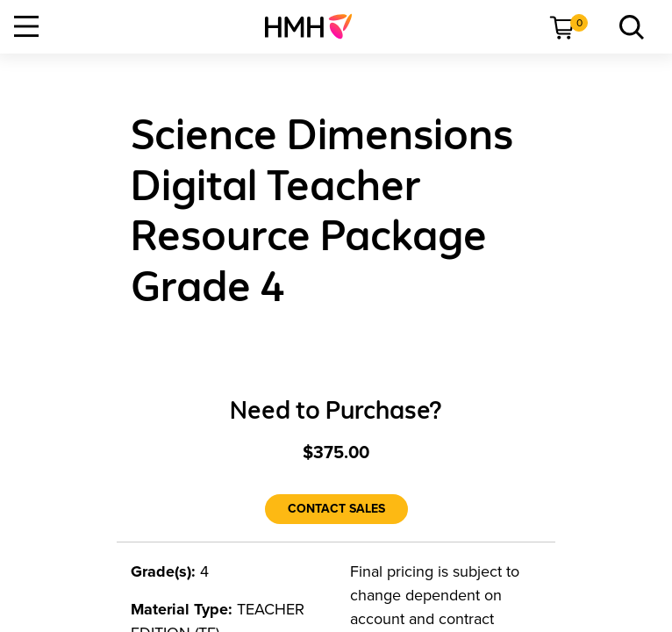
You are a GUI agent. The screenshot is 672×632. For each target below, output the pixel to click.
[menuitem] (315, 26)
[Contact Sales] (336, 509)
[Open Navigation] (26, 26)
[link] (315, 26)
